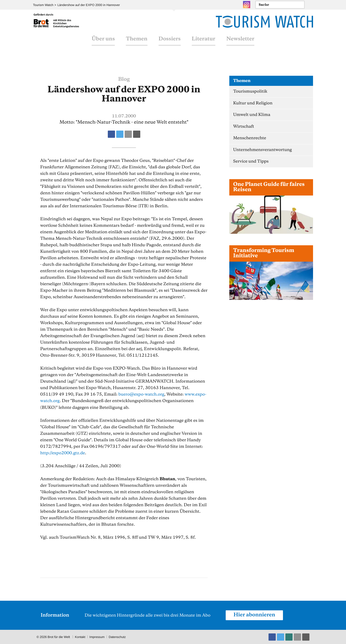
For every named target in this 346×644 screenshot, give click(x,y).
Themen (137, 44)
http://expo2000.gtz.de (63, 453)
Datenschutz (118, 637)
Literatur (204, 44)
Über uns (103, 44)
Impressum (97, 637)
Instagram (247, 5)
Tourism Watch (43, 5)
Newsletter (240, 44)
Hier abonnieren (255, 615)
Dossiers (170, 44)
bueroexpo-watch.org (142, 394)
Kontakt (80, 637)
